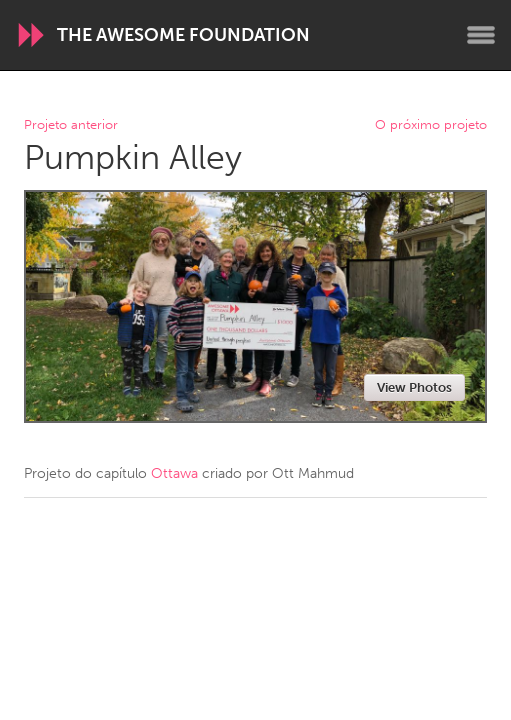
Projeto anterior (71, 125)
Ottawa (174, 473)
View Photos (414, 387)
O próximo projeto (431, 125)
